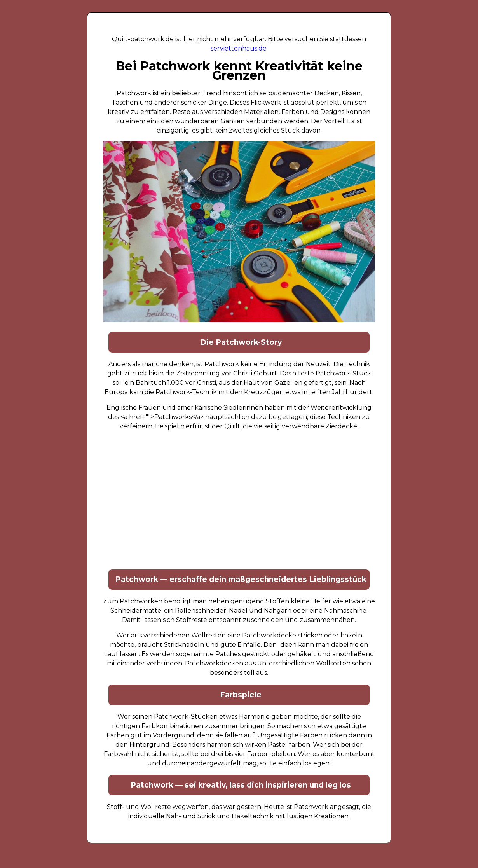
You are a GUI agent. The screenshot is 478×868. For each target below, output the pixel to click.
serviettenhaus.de (239, 48)
